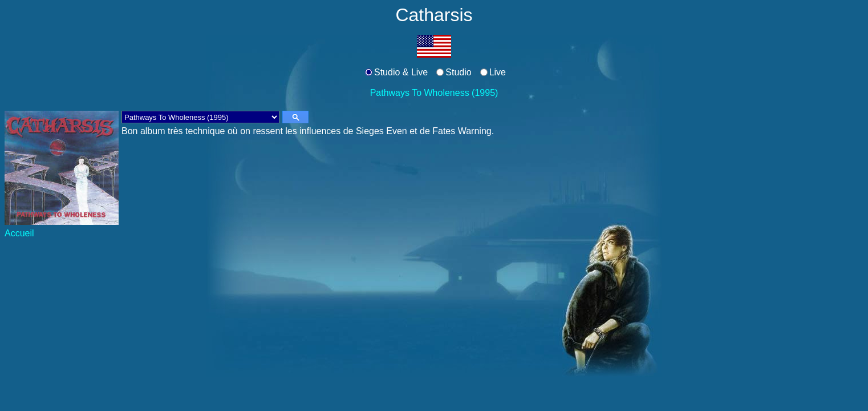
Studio (458, 72)
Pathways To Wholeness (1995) (434, 93)
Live (498, 72)
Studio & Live (401, 72)
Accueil (19, 233)
